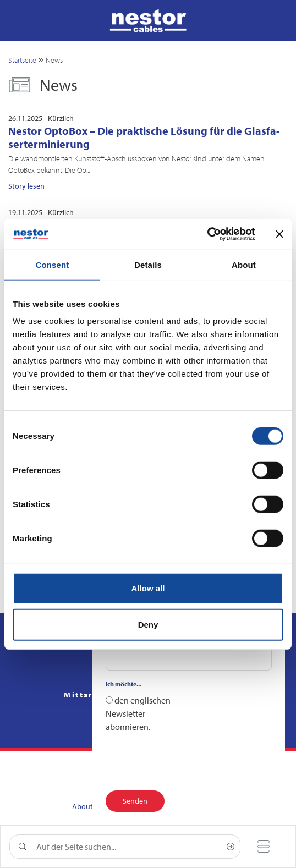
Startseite (22, 60)
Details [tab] (148, 264)
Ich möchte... (124, 684)
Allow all (148, 588)
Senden (135, 801)
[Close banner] (279, 234)
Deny (148, 624)
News (54, 60)
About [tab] (244, 264)
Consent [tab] (53, 264)
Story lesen (26, 186)
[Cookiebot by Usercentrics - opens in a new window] (207, 234)
